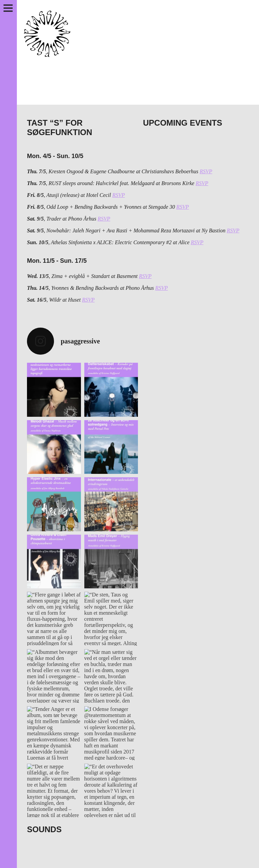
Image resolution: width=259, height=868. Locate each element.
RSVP (206, 171)
